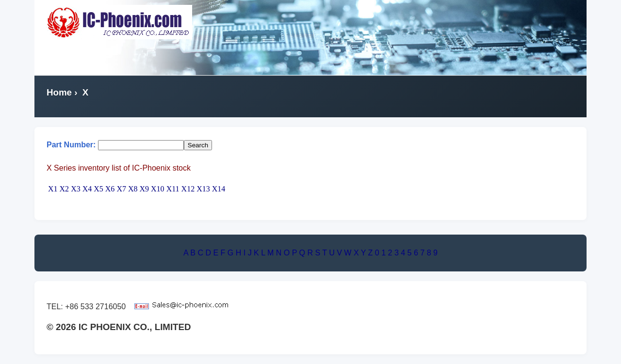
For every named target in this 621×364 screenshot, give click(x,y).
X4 (87, 189)
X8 (133, 189)
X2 (65, 189)
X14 (219, 189)
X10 (158, 189)
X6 (110, 189)
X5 (98, 189)
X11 (173, 189)
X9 (145, 189)
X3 (76, 189)
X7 (121, 189)
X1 (53, 189)
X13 (203, 189)
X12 (188, 189)
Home (59, 92)
